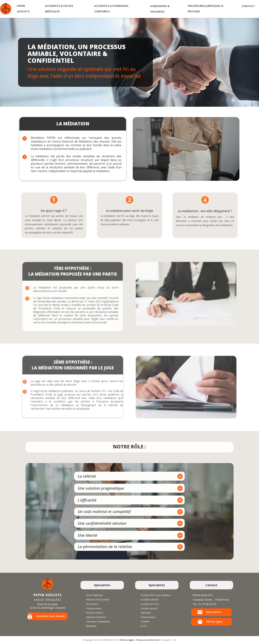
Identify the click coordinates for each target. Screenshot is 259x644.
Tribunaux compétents (98, 622)
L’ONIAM (145, 622)
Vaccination (92, 604)
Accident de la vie (150, 604)
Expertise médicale (96, 617)
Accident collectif (150, 600)
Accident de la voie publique (156, 595)
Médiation (91, 626)
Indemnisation (148, 617)
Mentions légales (127, 640)
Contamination (94, 608)
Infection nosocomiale (98, 600)
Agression (146, 613)
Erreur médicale (94, 595)
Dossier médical (95, 613)
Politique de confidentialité (148, 640)
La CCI (144, 626)
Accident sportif (149, 608)
